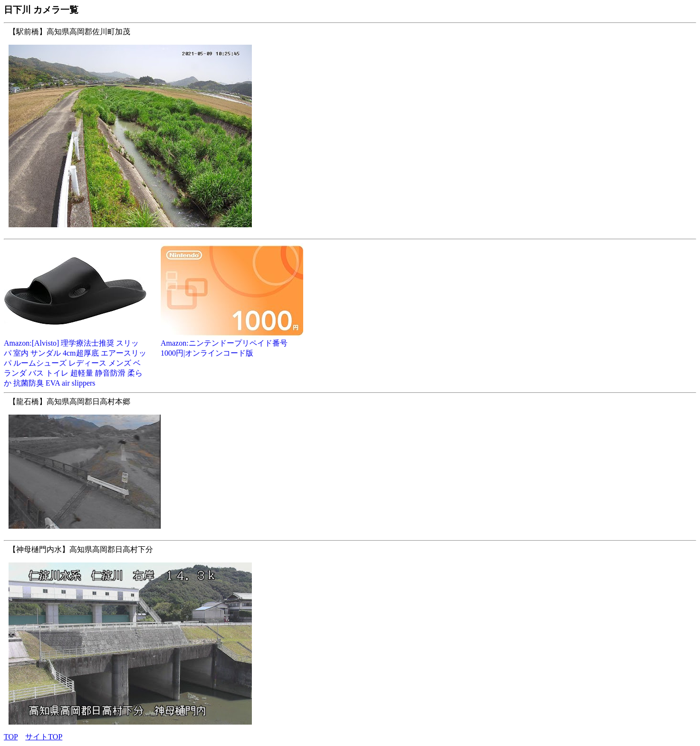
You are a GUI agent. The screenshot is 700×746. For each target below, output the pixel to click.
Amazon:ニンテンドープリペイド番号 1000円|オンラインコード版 (232, 344)
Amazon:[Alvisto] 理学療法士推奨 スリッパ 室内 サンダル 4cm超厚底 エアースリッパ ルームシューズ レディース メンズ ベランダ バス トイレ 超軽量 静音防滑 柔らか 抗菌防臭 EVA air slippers (75, 359)
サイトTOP (44, 737)
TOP (11, 737)
